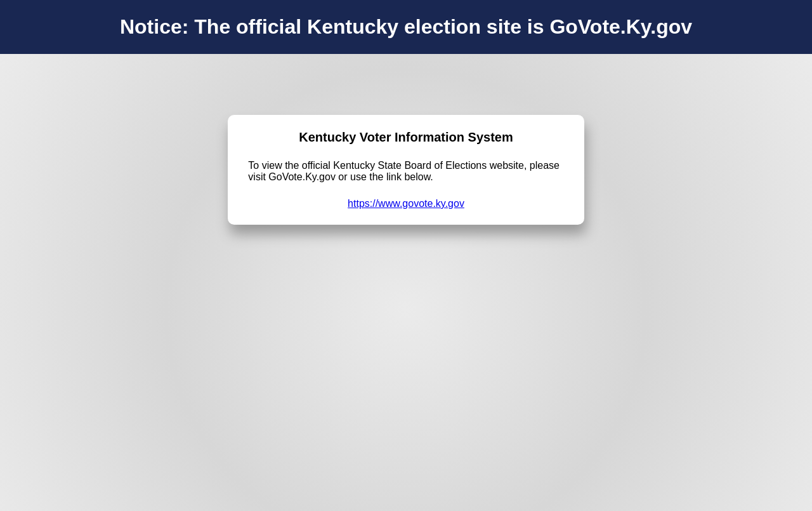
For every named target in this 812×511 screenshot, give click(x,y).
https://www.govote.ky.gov (406, 203)
